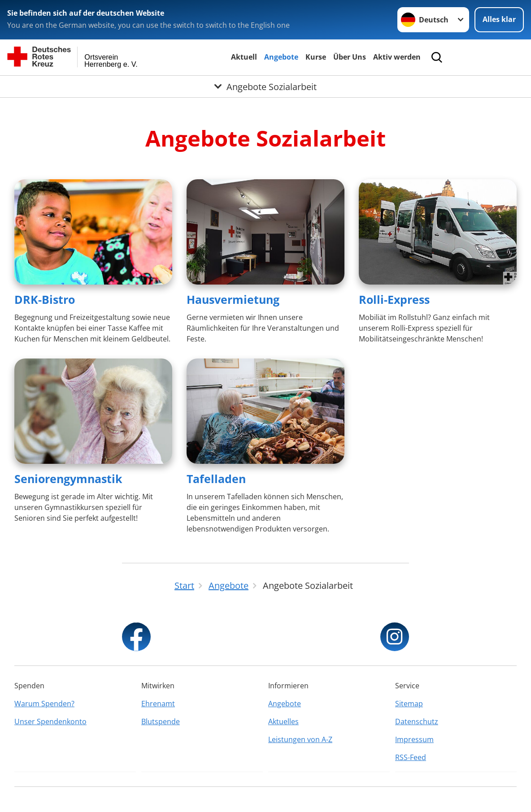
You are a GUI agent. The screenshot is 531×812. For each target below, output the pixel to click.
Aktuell (244, 57)
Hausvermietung (233, 299)
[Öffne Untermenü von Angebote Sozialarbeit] (265, 86)
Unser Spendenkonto (50, 721)
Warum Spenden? (44, 704)
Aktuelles (283, 721)
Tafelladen (216, 479)
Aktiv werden (397, 57)
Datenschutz (417, 721)
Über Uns (350, 57)
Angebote (281, 57)
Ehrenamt (158, 704)
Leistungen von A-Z (300, 739)
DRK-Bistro (45, 299)
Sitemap (409, 704)
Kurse (316, 57)
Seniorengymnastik (68, 479)
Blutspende (161, 721)
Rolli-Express (394, 299)
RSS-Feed (411, 757)
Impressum (414, 739)
